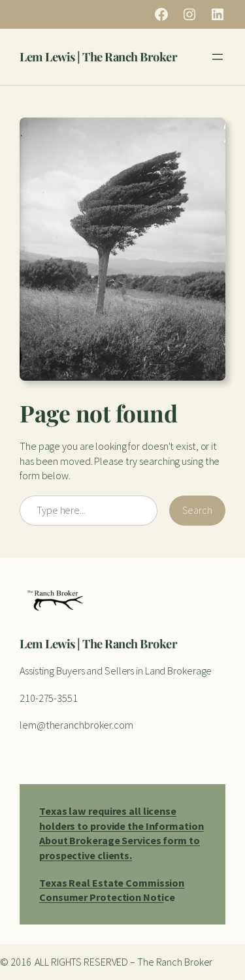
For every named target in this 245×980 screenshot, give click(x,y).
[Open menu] (218, 57)
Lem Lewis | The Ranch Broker (98, 56)
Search (197, 510)
